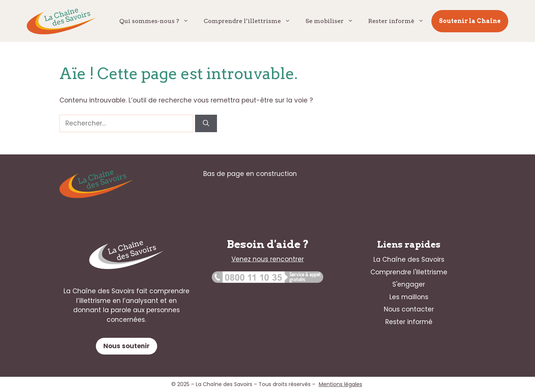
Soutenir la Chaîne (470, 21)
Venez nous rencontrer (268, 259)
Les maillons (409, 297)
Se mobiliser (333, 21)
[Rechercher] (206, 124)
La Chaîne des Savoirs (409, 259)
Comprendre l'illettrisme (409, 272)
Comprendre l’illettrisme (251, 21)
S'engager (409, 284)
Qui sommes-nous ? (158, 21)
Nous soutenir (127, 346)
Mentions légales (341, 384)
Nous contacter (409, 309)
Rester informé (400, 21)
